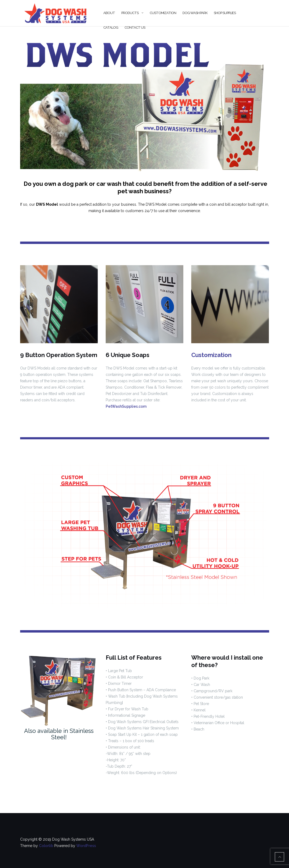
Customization (163, 13)
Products (130, 13)
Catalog (111, 27)
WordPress (86, 846)
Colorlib (46, 846)
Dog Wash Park (195, 13)
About (109, 13)
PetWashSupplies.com (126, 406)
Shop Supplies (225, 13)
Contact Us (135, 27)
